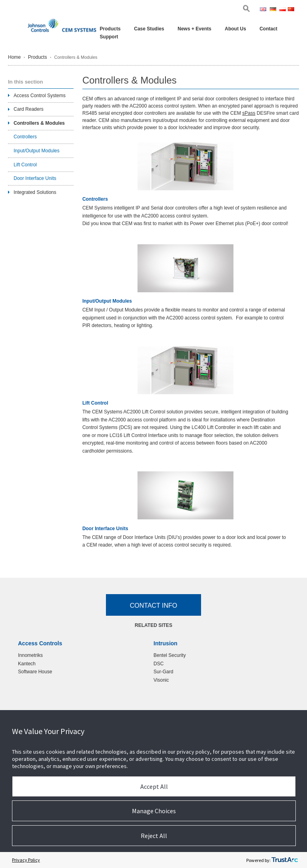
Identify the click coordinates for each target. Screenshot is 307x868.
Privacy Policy (26, 860)
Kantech (27, 664)
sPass (249, 113)
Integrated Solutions (35, 192)
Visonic (161, 680)
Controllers (95, 199)
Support (109, 37)
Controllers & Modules (39, 123)
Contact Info (154, 606)
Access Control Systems (40, 96)
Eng (264, 10)
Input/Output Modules (107, 301)
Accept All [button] (154, 786)
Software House (35, 672)
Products (110, 29)
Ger (274, 10)
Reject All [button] (154, 836)
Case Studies (149, 29)
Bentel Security (170, 655)
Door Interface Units (105, 529)
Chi (291, 10)
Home (14, 57)
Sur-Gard (163, 672)
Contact (268, 29)
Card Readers (29, 109)
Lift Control (95, 403)
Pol (283, 10)
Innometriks (30, 655)
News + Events (194, 29)
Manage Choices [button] (154, 811)
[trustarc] (285, 860)
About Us (235, 29)
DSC (158, 664)
